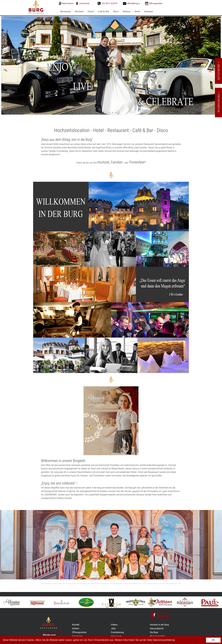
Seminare (149, 11)
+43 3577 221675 (110, 3)
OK (213, 640)
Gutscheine (85, 3)
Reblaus (127, 11)
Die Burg (154, 632)
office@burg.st (133, 3)
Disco (116, 11)
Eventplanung (117, 632)
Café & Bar (103, 11)
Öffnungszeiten (79, 632)
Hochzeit (79, 11)
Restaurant (66, 11)
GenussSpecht (157, 628)
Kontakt (76, 625)
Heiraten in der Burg (159, 625)
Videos (114, 625)
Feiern (91, 11)
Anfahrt (76, 628)
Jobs (113, 628)
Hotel (137, 11)
